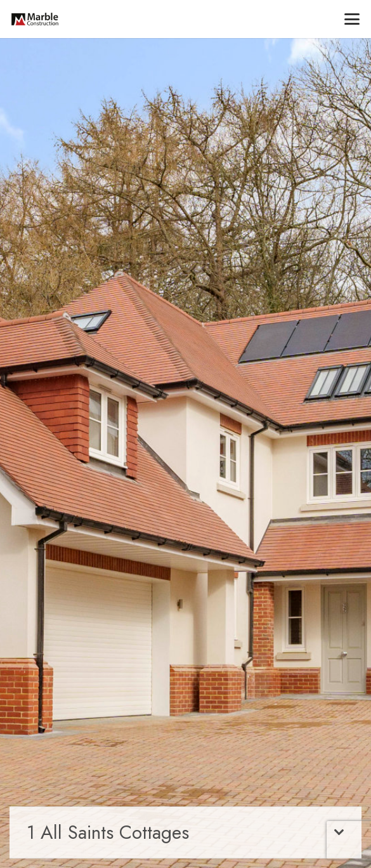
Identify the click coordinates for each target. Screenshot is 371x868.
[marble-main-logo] (35, 19)
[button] (352, 19)
